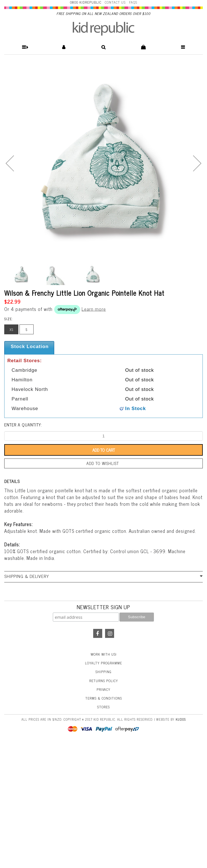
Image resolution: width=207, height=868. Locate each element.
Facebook (98, 633)
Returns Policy (104, 681)
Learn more (94, 309)
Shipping (103, 672)
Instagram (110, 633)
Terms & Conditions (104, 698)
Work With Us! (104, 654)
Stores (103, 707)
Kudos (181, 719)
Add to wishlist (103, 463)
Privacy (103, 689)
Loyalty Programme (103, 663)
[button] (24, 47)
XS (11, 330)
